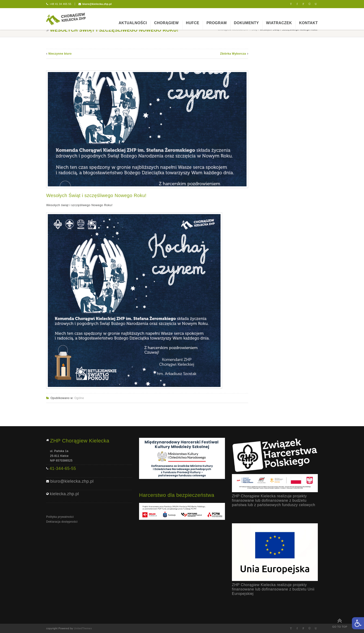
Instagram (310, 4)
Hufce (193, 23)
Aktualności (133, 23)
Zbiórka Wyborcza (233, 54)
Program (216, 23)
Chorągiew (166, 23)
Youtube (316, 4)
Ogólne (79, 398)
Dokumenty (247, 23)
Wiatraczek (279, 23)
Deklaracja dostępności (62, 522)
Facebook (297, 4)
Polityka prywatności (60, 517)
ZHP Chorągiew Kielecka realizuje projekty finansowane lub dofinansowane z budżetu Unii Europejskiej (273, 589)
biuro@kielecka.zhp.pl (97, 4)
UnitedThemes (83, 628)
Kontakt (308, 23)
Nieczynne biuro (60, 54)
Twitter (291, 4)
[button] (358, 623)
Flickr (304, 4)
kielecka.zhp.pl (65, 494)
